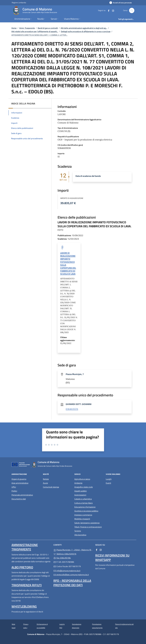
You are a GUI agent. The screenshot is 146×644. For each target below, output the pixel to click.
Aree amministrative (20, 483)
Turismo (78, 531)
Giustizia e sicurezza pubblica (86, 511)
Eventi (108, 483)
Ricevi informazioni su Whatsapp (112, 558)
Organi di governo (19, 479)
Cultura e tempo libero (84, 503)
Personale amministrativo (22, 495)
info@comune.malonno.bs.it (67, 571)
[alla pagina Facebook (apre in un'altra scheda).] (108, 10)
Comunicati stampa (51, 487)
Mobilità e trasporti (82, 519)
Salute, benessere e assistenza (87, 523)
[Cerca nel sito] (132, 10)
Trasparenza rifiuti (27, 585)
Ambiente (78, 483)
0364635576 (72, 409)
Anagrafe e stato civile (84, 487)
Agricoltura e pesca (82, 479)
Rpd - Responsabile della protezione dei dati (72, 583)
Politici (14, 491)
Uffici (14, 487)
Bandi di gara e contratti (48, 28)
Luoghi (109, 479)
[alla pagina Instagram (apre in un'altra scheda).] (112, 10)
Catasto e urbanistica (83, 499)
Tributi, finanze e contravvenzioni (88, 527)
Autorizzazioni (80, 495)
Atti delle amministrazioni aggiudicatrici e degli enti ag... (84, 28)
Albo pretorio (22, 567)
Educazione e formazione (85, 507)
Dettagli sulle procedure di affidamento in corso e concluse (86, 31)
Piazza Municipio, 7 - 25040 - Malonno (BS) (73, 550)
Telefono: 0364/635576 (65, 554)
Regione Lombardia (19, 2)
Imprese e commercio (83, 515)
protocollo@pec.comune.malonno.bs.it (71, 575)
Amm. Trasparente (27, 28)
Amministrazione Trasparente (25, 547)
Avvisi (45, 483)
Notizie (46, 479)
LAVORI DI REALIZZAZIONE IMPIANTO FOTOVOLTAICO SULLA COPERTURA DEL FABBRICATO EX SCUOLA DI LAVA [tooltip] (68, 263)
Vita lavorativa (80, 535)
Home (14, 28)
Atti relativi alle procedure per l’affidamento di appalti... (35, 31)
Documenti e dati (19, 499)
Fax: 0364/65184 (62, 558)
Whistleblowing (24, 606)
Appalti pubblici (81, 491)
